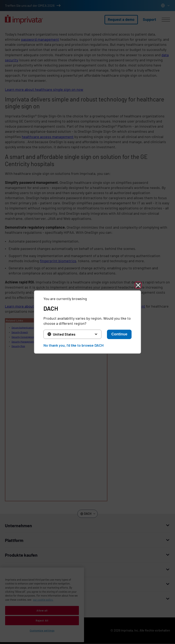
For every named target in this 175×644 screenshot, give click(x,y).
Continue (119, 334)
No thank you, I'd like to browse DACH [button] (73, 345)
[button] (138, 285)
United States (64, 334)
